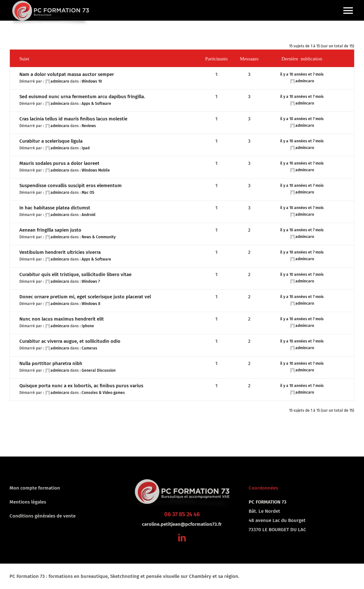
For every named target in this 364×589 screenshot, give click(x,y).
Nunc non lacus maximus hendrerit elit (62, 319)
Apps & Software (96, 104)
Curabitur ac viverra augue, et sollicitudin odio (70, 341)
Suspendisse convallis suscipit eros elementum (71, 186)
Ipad (86, 148)
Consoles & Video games (103, 393)
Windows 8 (91, 304)
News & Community (99, 237)
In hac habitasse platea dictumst (55, 208)
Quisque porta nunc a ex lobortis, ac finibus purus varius (81, 386)
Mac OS (88, 193)
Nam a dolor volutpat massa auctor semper (67, 74)
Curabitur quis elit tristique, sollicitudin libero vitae (75, 274)
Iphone (88, 326)
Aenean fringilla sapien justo (50, 230)
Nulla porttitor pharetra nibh (51, 363)
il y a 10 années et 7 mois (302, 74)
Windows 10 (92, 81)
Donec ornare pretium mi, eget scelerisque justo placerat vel (85, 297)
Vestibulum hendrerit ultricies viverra (60, 252)
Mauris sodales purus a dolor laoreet (59, 163)
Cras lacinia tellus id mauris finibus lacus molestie (73, 119)
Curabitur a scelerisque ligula (51, 141)
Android (88, 215)
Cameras (89, 348)
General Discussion (99, 370)
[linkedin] (182, 538)
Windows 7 (91, 281)
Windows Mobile (96, 170)
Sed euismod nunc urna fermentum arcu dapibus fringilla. (82, 97)
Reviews (89, 126)
